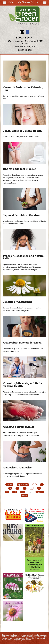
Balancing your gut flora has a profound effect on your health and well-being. (22, 475)
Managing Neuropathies (19, 427)
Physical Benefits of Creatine (21, 215)
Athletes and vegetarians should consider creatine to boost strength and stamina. (24, 222)
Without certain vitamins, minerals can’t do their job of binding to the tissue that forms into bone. (24, 393)
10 (15, 492)
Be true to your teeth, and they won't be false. (21, 137)
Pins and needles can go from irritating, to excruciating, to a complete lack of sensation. (21, 434)
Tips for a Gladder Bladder (19, 169)
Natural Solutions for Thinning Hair (23, 89)
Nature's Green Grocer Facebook (27, 32)
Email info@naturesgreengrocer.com (22, 32)
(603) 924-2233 (25, 50)
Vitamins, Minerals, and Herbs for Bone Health (23, 385)
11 (23, 492)
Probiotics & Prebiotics (17, 467)
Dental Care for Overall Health (22, 131)
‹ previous (23, 485)
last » (25, 496)
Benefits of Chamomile (17, 302)
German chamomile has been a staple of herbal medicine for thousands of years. (22, 309)
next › (40, 492)
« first (9, 485)
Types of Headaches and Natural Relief (24, 257)
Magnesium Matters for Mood (22, 343)
